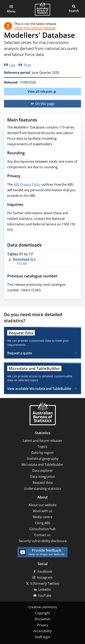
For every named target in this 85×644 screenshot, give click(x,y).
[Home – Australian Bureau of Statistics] (43, 414)
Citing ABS (43, 523)
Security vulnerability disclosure (43, 541)
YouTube (45, 595)
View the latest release (35, 28)
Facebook (45, 571)
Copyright (43, 613)
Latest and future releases (42, 441)
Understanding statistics (42, 489)
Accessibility (42, 631)
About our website (42, 505)
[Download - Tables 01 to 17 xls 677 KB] (22, 261)
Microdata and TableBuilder (42, 465)
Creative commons (43, 607)
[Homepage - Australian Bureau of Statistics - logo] (42, 9)
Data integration (43, 477)
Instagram (45, 577)
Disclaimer (43, 619)
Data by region (42, 453)
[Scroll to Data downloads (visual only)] (46, 245)
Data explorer (43, 471)
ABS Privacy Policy (27, 184)
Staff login (43, 637)
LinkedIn (45, 589)
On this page (45, 104)
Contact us (42, 535)
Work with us (43, 511)
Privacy (43, 625)
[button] (11, 9)
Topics (42, 447)
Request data (43, 483)
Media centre (42, 517)
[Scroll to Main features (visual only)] (41, 120)
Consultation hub (42, 529)
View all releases (40, 92)
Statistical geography (43, 459)
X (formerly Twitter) (45, 583)
